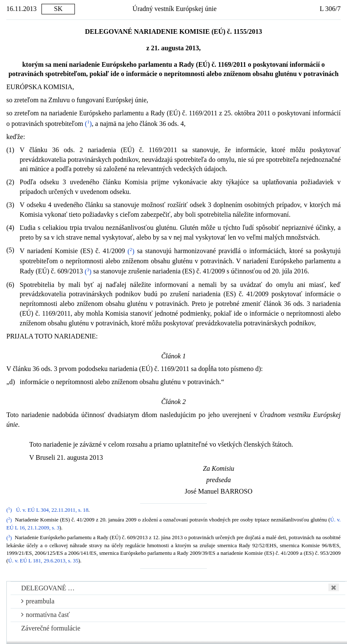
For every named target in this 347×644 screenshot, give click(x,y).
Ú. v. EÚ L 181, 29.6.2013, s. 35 (43, 561)
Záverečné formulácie (51, 628)
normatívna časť (45, 615)
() (88, 124)
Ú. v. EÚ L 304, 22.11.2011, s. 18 (52, 510)
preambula (38, 601)
